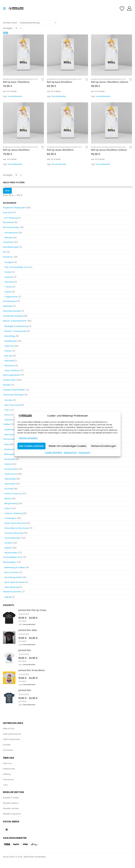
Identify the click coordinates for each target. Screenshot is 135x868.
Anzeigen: (8, 28)
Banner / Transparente (15, 331)
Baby (7, 444)
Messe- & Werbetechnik (15, 321)
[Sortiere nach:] (38, 23)
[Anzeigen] (18, 28)
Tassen (8, 292)
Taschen (9, 420)
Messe (8, 499)
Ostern (8, 508)
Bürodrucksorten (11, 227)
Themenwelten (10, 439)
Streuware (10, 366)
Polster (8, 272)
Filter (7, 191)
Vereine (8, 543)
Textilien (7, 424)
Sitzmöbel (9, 282)
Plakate (8, 597)
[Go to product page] (23, 55)
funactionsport (10, 301)
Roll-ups (8, 356)
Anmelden (8, 750)
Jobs (5, 785)
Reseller (7, 385)
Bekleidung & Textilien (15, 567)
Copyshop (8, 242)
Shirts (7, 415)
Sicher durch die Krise (15, 523)
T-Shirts (8, 287)
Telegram (7, 830)
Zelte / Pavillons (12, 371)
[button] (5, 9)
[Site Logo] (16, 9)
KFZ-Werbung (11, 218)
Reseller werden (11, 808)
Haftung (7, 774)
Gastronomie (11, 474)
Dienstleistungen (11, 247)
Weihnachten (11, 553)
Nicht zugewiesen (12, 375)
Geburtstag (10, 479)
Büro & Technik (12, 572)
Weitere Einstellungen (104, 446)
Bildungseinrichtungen (23, 79)
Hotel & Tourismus (13, 494)
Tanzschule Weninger (13, 395)
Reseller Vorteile (11, 798)
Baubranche (8, 79)
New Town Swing (13, 405)
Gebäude (8, 306)
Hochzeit (9, 489)
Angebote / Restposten (14, 208)
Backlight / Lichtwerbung (16, 326)
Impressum (84, 452)
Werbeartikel (10, 562)
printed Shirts (9, 380)
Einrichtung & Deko (13, 577)
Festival (37, 79)
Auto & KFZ (8, 213)
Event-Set (9, 346)
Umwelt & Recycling (14, 533)
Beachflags (10, 336)
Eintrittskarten (11, 341)
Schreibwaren (11, 233)
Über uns (7, 763)
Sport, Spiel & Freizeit (14, 582)
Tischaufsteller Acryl (13, 557)
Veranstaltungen (13, 538)
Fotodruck (8, 257)
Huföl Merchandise (12, 311)
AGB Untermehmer (12, 734)
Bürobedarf (9, 222)
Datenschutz (70, 452)
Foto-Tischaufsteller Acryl (17, 267)
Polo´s (7, 410)
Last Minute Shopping (13, 316)
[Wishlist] (122, 9)
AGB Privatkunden (12, 739)
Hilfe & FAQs (9, 729)
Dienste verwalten (28, 438)
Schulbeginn (10, 518)
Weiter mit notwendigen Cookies (67, 446)
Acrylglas (9, 262)
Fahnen (8, 351)
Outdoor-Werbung (14, 513)
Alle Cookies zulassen (31, 446)
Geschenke (10, 484)
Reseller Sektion (11, 803)
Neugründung (11, 503)
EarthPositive (11, 430)
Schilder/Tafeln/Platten (14, 390)
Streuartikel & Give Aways (17, 528)
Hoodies (9, 400)
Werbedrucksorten (12, 592)
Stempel (9, 238)
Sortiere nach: (10, 23)
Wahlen (8, 548)
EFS (5, 252)
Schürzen (9, 277)
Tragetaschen (11, 297)
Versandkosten (15, 96)
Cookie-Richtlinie (53, 452)
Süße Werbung (12, 587)
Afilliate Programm (12, 814)
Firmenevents (11, 469)
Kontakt (7, 745)
